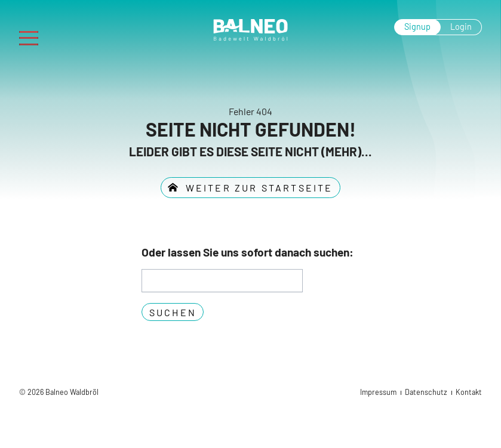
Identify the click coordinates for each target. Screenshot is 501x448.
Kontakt (469, 392)
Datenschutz (426, 392)
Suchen (173, 312)
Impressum (378, 392)
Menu (33, 34)
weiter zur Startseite (257, 188)
